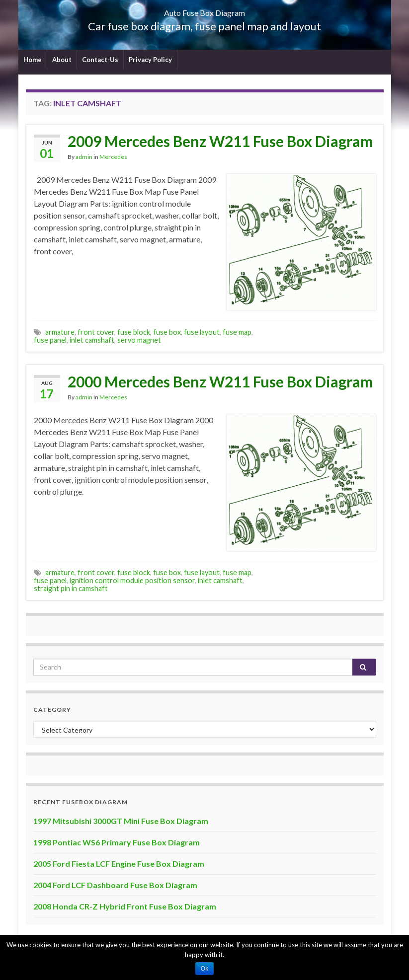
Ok (204, 969)
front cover (96, 332)
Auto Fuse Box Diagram (204, 10)
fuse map (237, 332)
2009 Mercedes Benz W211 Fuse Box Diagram (220, 141)
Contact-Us (100, 60)
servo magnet (139, 340)
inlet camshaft (92, 340)
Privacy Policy (150, 60)
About (62, 60)
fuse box (167, 332)
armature (60, 332)
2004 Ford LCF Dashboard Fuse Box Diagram (115, 885)
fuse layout (202, 332)
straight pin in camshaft (71, 588)
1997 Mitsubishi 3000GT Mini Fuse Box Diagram (121, 821)
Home (33, 60)
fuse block (134, 332)
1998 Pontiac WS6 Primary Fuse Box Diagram (117, 842)
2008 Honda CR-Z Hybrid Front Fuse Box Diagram (125, 906)
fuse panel (50, 340)
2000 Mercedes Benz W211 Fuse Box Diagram (220, 381)
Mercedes (113, 157)
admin (84, 157)
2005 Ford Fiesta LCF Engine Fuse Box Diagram (119, 864)
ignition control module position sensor (132, 580)
